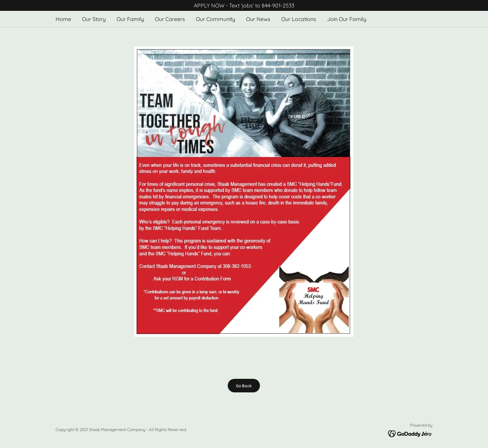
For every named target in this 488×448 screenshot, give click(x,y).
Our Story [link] (94, 19)
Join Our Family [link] (347, 19)
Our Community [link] (216, 19)
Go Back (244, 386)
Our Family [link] (130, 19)
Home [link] (63, 19)
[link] (410, 433)
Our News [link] (258, 19)
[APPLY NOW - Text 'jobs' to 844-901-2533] (244, 5)
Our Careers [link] (170, 19)
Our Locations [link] (299, 19)
